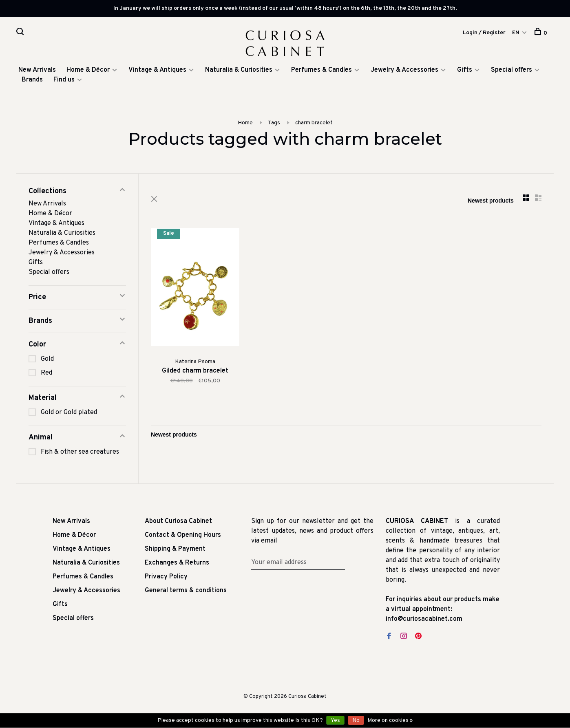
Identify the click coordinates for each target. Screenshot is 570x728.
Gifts (465, 70)
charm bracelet (314, 123)
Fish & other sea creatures (80, 452)
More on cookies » (390, 720)
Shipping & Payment (175, 549)
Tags (274, 123)
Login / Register (484, 33)
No (356, 720)
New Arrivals (37, 70)
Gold (47, 359)
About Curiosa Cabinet (178, 521)
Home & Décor (88, 70)
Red (46, 373)
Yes (335, 720)
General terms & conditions (186, 591)
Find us (64, 80)
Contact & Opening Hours (183, 535)
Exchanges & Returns (177, 563)
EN (516, 33)
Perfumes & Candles (321, 70)
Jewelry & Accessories (404, 70)
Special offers (511, 70)
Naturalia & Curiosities (239, 70)
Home (245, 123)
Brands (32, 80)
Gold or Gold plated (69, 413)
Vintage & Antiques (157, 70)
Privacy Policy (166, 577)
